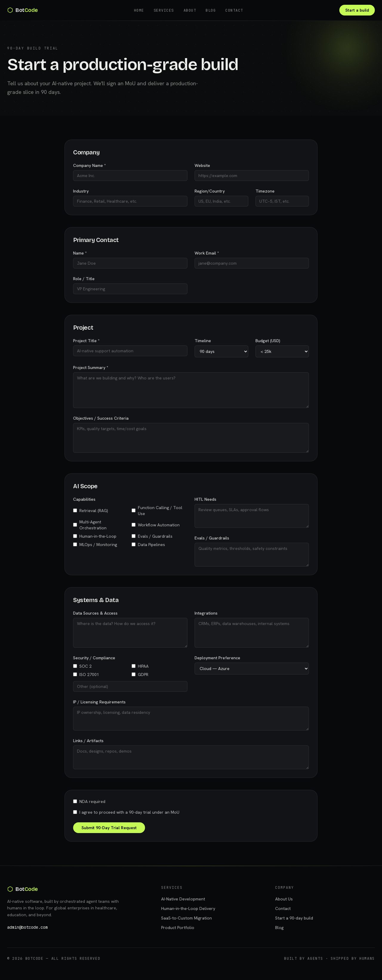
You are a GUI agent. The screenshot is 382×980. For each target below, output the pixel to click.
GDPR (140, 674)
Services (164, 10)
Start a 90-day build (294, 918)
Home (139, 10)
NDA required (89, 801)
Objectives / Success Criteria (101, 418)
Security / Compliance (94, 658)
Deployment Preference (217, 658)
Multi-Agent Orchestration (90, 525)
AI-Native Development (183, 899)
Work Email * (207, 253)
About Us (284, 899)
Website (202, 165)
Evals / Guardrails (152, 536)
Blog (211, 10)
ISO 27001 (86, 674)
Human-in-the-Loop (95, 536)
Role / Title (84, 279)
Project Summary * (91, 368)
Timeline (203, 341)
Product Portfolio (178, 928)
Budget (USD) (268, 341)
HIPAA (140, 666)
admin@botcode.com (27, 927)
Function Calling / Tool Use (157, 511)
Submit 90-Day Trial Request (109, 828)
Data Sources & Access (95, 613)
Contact (234, 10)
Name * (80, 253)
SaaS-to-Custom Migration (187, 918)
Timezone (265, 191)
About (190, 10)
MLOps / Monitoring (95, 545)
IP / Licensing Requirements (99, 702)
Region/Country (210, 191)
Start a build (357, 10)
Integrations (206, 613)
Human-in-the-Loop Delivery (188, 908)
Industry (81, 191)
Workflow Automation (156, 525)
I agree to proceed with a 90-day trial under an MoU (126, 812)
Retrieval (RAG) (91, 511)
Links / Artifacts (88, 741)
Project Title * (86, 341)
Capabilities (84, 499)
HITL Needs (205, 499)
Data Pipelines (148, 545)
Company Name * (90, 165)
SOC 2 (82, 666)
